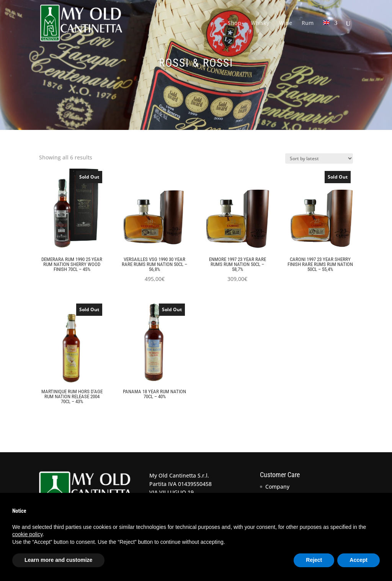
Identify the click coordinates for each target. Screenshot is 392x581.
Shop (234, 23)
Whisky (260, 23)
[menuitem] (330, 33)
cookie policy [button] (27, 534)
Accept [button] (359, 560)
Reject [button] (314, 560)
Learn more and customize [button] (58, 560)
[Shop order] (319, 158)
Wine (286, 23)
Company (277, 487)
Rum (308, 23)
